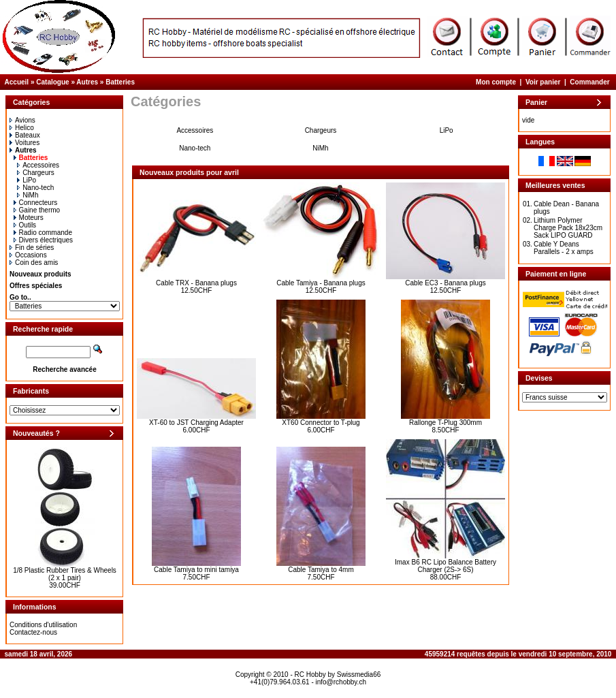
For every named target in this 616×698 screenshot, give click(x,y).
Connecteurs (36, 203)
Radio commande (43, 233)
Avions (22, 120)
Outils (25, 225)
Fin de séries (32, 248)
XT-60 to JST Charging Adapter (196, 423)
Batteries (120, 82)
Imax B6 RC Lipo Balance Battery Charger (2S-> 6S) (445, 566)
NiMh (28, 195)
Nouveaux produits (40, 274)
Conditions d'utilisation (43, 625)
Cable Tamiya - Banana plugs (321, 283)
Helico (22, 128)
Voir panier (543, 82)
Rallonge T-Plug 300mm (445, 423)
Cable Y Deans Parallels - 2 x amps (564, 248)
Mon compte (496, 82)
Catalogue (52, 82)
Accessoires (38, 165)
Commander (589, 82)
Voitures (25, 143)
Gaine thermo (37, 210)
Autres (87, 82)
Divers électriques (43, 240)
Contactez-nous (33, 632)
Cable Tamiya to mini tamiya (196, 570)
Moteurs (29, 218)
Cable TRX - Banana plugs (196, 283)
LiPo (27, 180)
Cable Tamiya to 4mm (321, 570)
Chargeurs (36, 173)
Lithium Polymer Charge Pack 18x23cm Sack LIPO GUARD (568, 228)
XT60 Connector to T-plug (321, 423)
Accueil (17, 82)
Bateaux (25, 135)
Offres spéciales (36, 286)
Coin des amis (34, 263)
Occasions (28, 255)
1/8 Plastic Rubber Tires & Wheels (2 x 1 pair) (65, 574)
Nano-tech (35, 188)
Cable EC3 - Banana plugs (445, 283)
